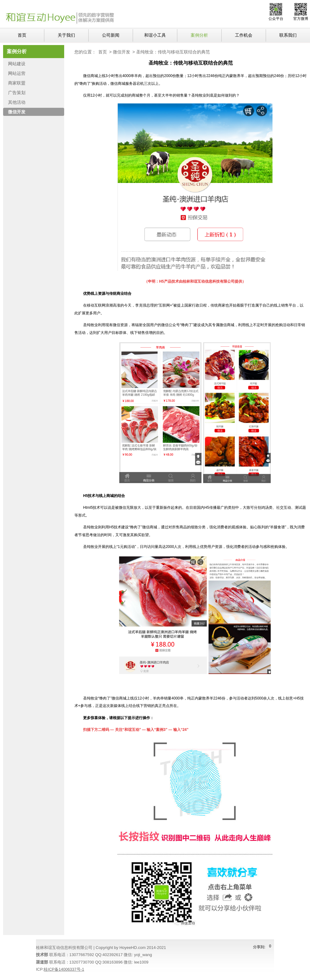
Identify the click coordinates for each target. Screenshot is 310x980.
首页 (22, 35)
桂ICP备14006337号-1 (64, 969)
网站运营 (17, 73)
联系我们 (288, 35)
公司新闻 (111, 35)
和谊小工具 (155, 35)
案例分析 (199, 35)
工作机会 (244, 35)
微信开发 (122, 52)
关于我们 (66, 35)
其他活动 (17, 102)
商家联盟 (17, 83)
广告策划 (17, 93)
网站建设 (17, 64)
